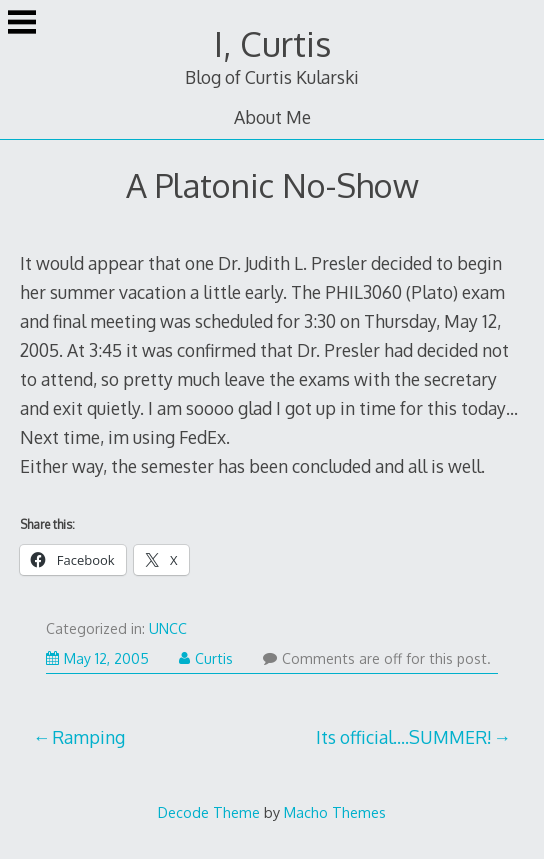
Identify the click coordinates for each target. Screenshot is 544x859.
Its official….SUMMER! (404, 737)
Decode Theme (209, 812)
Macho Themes (335, 812)
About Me (272, 117)
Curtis (206, 658)
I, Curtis (272, 43)
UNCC (168, 628)
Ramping (88, 737)
